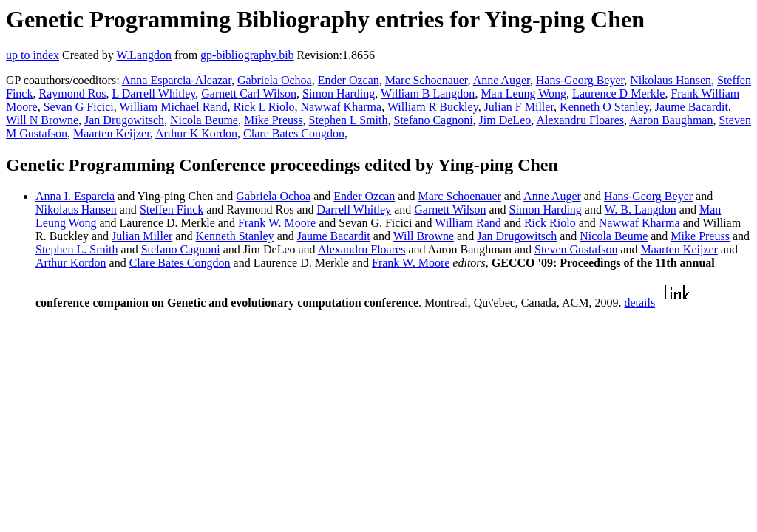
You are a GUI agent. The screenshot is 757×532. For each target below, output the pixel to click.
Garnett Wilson (450, 209)
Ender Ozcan (349, 80)
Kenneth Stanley (234, 236)
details (639, 303)
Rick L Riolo (264, 107)
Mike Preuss (274, 120)
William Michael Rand (173, 107)
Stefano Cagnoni (434, 120)
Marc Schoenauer (427, 80)
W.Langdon (144, 55)
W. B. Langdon (641, 209)
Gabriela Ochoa (275, 80)
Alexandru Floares (580, 120)
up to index (33, 55)
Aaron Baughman (671, 120)
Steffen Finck (172, 209)
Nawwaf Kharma (341, 107)
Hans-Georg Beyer (580, 80)
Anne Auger (502, 80)
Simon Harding (339, 93)
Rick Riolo (550, 223)
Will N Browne (42, 120)
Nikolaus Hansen (671, 80)
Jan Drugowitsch (124, 120)
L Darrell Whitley (154, 93)
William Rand (468, 223)
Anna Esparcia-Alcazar (177, 80)
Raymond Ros (72, 93)
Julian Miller (142, 236)
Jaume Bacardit (692, 107)
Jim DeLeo (505, 120)
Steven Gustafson (576, 249)
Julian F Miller (519, 107)
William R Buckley (433, 107)
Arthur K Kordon (196, 133)
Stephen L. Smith (77, 249)
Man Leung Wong (523, 93)
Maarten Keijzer (112, 133)
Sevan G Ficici (79, 107)
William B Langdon (428, 93)
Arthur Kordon (71, 263)
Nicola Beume (204, 120)
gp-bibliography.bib (247, 55)
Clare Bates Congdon (294, 133)
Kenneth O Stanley (604, 107)
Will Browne (424, 236)
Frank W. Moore (277, 223)
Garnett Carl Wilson (249, 93)
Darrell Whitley (354, 209)
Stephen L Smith (349, 120)
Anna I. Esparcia (75, 196)
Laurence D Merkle (618, 93)
